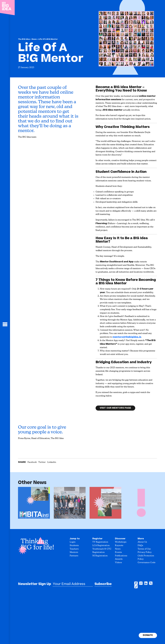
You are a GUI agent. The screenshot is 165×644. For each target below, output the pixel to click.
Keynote (119, 546)
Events (118, 552)
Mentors (74, 552)
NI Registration (100, 556)
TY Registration (100, 542)
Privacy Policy (145, 552)
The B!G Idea (24, 39)
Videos (118, 563)
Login (73, 542)
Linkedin (52, 462)
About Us (142, 542)
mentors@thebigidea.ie (127, 337)
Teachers (74, 549)
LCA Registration (101, 546)
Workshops (121, 542)
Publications (121, 556)
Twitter (42, 462)
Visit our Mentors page (115, 410)
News (34, 39)
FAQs (140, 546)
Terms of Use (144, 549)
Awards (119, 559)
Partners (74, 556)
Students (74, 546)
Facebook (32, 462)
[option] (34, 504)
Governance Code (147, 563)
